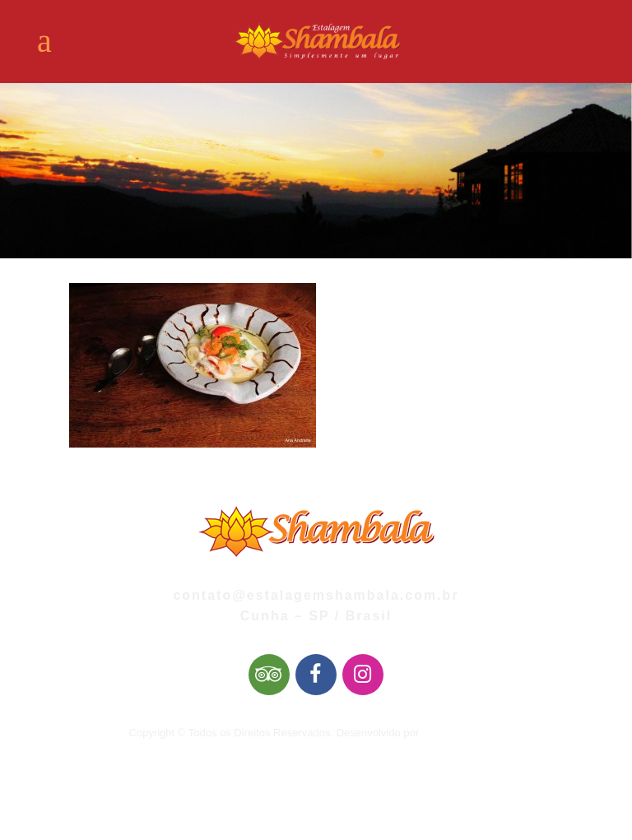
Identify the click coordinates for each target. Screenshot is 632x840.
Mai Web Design (461, 733)
